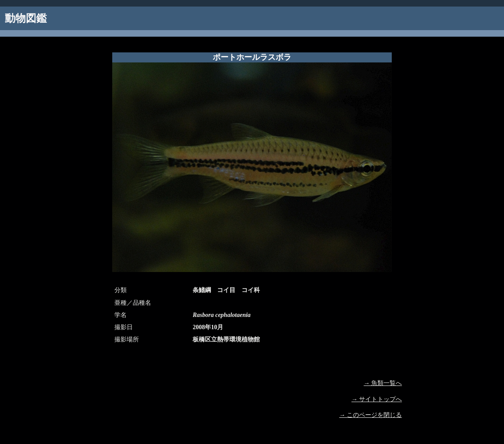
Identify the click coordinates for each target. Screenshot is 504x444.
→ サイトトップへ (377, 399)
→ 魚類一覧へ (383, 383)
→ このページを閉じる (371, 415)
